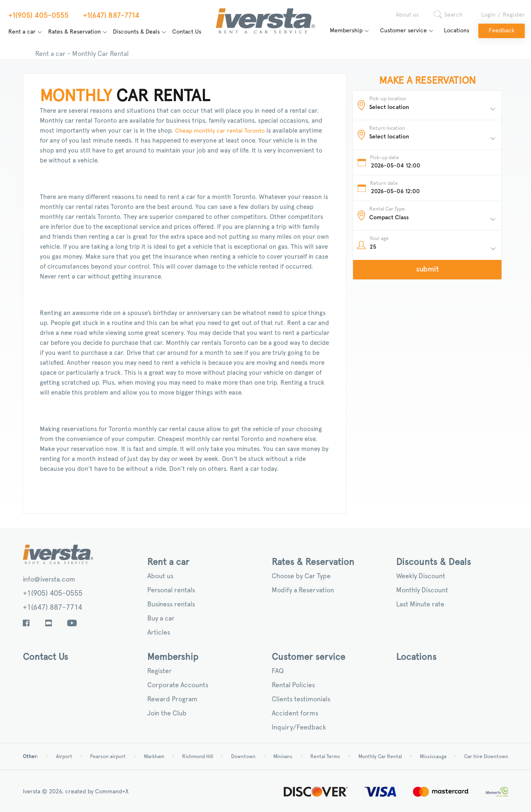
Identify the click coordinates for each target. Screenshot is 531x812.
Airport (64, 756)
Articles (159, 633)
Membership (346, 31)
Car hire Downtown (486, 756)
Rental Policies (293, 685)
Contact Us (187, 32)
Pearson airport (108, 756)
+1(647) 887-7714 (52, 608)
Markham (154, 756)
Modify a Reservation (303, 590)
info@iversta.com (49, 579)
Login (488, 15)
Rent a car (22, 32)
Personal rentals (171, 590)
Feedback (502, 31)
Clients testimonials (301, 699)
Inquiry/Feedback (299, 727)
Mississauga (433, 756)
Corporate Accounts (178, 685)
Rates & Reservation (74, 32)
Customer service (403, 31)
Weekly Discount (421, 576)
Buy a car (161, 618)
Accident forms (295, 713)
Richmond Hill (198, 756)
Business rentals (171, 604)
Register (514, 15)
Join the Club (167, 713)
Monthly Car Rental (380, 756)
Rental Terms (325, 756)
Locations (457, 31)
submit (427, 269)
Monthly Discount (422, 590)
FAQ (278, 671)
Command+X (112, 792)
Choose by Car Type (301, 576)
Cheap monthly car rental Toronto (219, 131)
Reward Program (172, 699)
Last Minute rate (420, 604)
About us (407, 15)
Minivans (283, 756)
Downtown (243, 756)
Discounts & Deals (136, 32)
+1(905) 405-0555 (53, 594)
